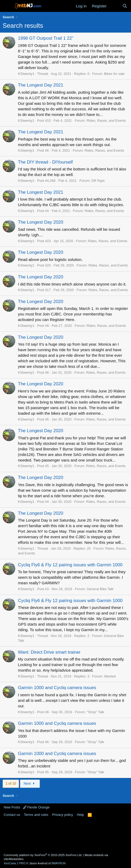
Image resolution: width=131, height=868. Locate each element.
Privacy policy (63, 815)
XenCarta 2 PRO (15, 863)
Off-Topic (98, 181)
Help (81, 815)
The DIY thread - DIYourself (45, 162)
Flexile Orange (36, 807)
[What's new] (114, 6)
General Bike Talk (100, 589)
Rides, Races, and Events (106, 121)
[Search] (125, 6)
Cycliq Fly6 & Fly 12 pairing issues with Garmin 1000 (70, 565)
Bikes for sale (114, 74)
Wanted (110, 676)
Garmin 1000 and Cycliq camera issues (57, 688)
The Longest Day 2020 (41, 222)
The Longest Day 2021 (41, 85)
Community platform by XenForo (43, 855)
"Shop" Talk (95, 712)
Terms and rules (36, 815)
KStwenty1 (26, 74)
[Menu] (7, 6)
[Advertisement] (66, 835)
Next (30, 783)
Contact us (12, 815)
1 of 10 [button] (11, 783)
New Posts (12, 807)
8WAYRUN (59, 863)
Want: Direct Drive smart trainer (49, 652)
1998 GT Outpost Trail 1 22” (46, 38)
